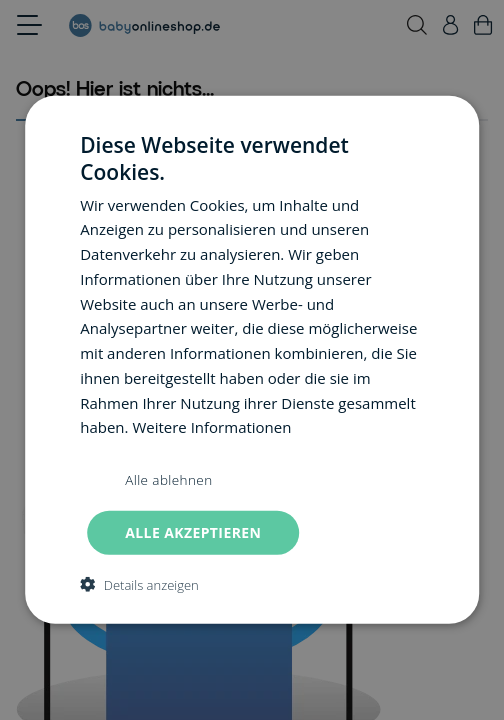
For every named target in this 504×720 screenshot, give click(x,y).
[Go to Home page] (144, 25)
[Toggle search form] (417, 25)
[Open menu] (29, 25)
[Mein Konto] (450, 25)
